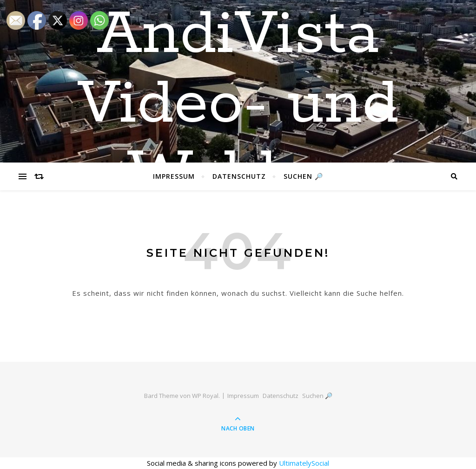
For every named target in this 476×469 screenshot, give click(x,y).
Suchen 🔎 (303, 176)
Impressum (174, 176)
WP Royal (205, 396)
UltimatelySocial (304, 463)
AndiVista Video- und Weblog (238, 104)
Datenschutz (239, 176)
